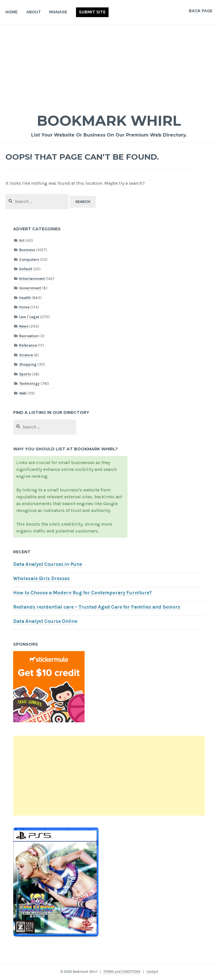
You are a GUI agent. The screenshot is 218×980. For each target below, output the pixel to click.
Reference (28, 345)
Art (22, 240)
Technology (29, 384)
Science (26, 355)
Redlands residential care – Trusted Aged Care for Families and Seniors (97, 607)
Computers (29, 260)
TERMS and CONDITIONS (122, 972)
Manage (58, 12)
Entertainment (32, 279)
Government (30, 288)
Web (23, 393)
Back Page (201, 11)
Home (12, 12)
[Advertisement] (109, 67)
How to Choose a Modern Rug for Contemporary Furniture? (82, 593)
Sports (25, 374)
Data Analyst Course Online (45, 621)
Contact (152, 972)
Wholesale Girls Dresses (41, 579)
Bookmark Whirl (109, 121)
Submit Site (92, 12)
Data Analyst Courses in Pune (48, 564)
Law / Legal (29, 317)
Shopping (28, 364)
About (34, 12)
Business (27, 250)
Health (25, 298)
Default (26, 269)
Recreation (29, 336)
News (24, 326)
